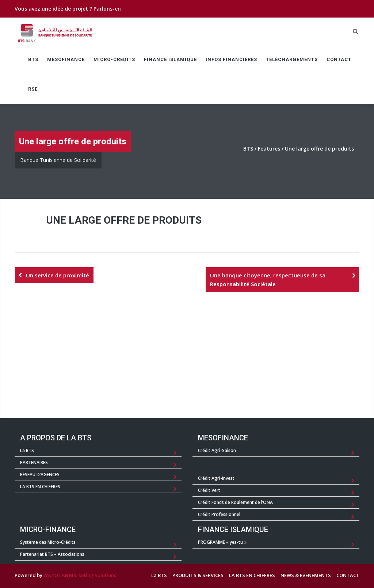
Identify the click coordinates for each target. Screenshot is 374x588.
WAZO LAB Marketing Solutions (80, 575)
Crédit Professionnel (219, 514)
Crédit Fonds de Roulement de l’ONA (235, 502)
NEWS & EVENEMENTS (306, 575)
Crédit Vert (209, 490)
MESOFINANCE (66, 59)
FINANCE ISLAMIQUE (170, 59)
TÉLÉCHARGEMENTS (292, 59)
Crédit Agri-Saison (217, 450)
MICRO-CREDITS (114, 59)
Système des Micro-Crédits (48, 542)
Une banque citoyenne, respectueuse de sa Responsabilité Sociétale (268, 280)
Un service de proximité (58, 275)
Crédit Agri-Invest (216, 478)
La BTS (27, 450)
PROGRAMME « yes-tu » (222, 542)
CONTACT (339, 59)
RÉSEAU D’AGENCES (40, 475)
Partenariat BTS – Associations (52, 554)
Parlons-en (107, 9)
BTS (33, 59)
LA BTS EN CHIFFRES (40, 487)
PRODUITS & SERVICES (198, 575)
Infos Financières (231, 59)
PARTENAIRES (34, 462)
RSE (33, 89)
